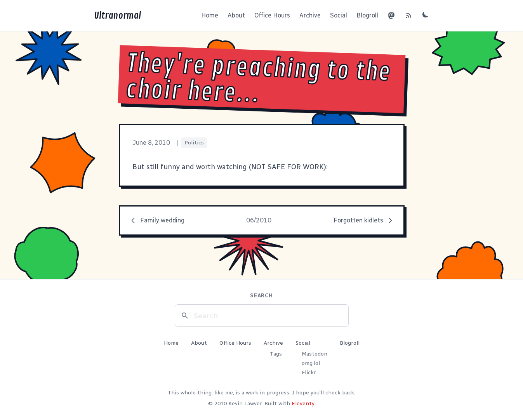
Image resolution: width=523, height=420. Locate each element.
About (236, 15)
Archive (310, 15)
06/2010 (259, 220)
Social (339, 15)
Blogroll (367, 15)
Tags (276, 354)
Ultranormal (117, 16)
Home (210, 15)
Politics (194, 143)
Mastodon (314, 354)
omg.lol (311, 363)
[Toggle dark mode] (426, 14)
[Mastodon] (391, 16)
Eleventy (303, 404)
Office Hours (272, 15)
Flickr (309, 372)
